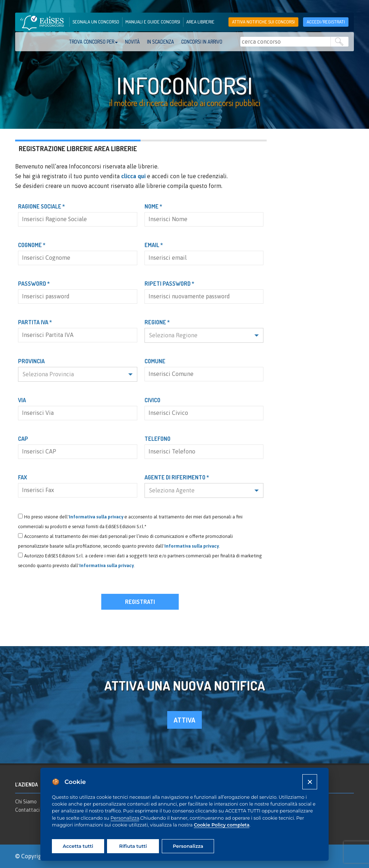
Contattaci (27, 810)
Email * (154, 245)
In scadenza (161, 42)
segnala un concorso (96, 22)
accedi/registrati (326, 22)
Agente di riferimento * (177, 477)
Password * (34, 284)
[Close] (310, 782)
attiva (184, 720)
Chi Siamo (26, 802)
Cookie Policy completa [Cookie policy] (222, 825)
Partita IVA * (35, 322)
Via (22, 400)
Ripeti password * (169, 284)
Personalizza (125, 818)
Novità (132, 42)
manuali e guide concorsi (153, 22)
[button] (204, 335)
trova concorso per (94, 42)
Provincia (31, 361)
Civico (152, 400)
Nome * (153, 206)
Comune (155, 361)
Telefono (157, 439)
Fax (23, 477)
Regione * (157, 322)
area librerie (200, 22)
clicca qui (133, 176)
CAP (23, 439)
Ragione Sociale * (41, 206)
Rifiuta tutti (133, 846)
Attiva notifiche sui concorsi (263, 22)
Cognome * (32, 245)
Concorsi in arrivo (202, 42)
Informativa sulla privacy (96, 517)
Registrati (140, 602)
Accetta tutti (78, 846)
